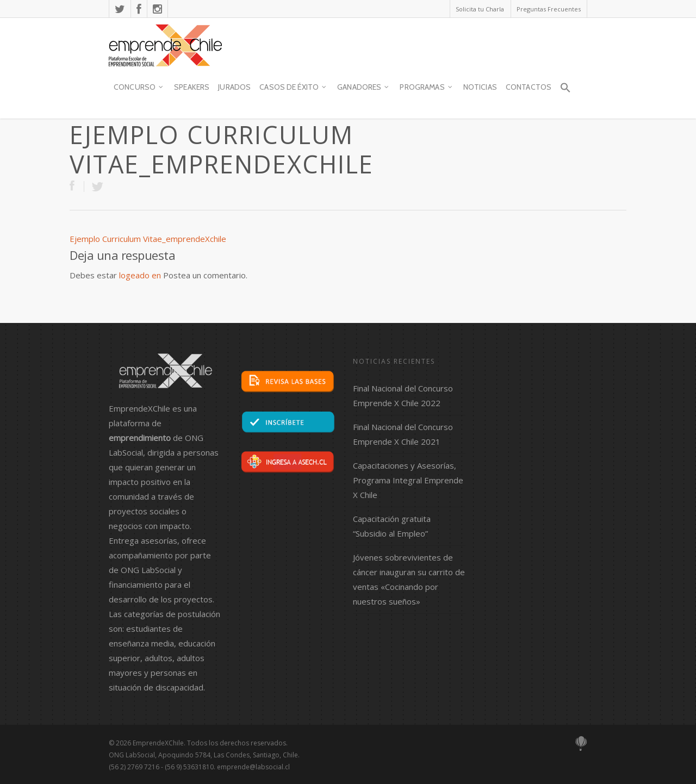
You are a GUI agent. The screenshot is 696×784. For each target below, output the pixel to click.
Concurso (139, 88)
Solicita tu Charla (480, 9)
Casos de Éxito (293, 88)
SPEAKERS (192, 87)
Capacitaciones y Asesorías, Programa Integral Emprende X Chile (408, 480)
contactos (529, 87)
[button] (565, 92)
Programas (426, 88)
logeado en (140, 275)
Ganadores (363, 88)
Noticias (480, 87)
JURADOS (234, 87)
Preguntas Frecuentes (549, 9)
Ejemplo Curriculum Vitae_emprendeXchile (148, 239)
